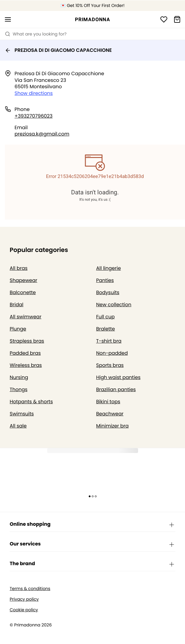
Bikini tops (108, 402)
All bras (19, 268)
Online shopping (92, 525)
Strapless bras (27, 341)
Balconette (23, 292)
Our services (92, 544)
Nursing (19, 377)
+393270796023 (34, 116)
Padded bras (25, 353)
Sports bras (110, 365)
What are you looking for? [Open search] (36, 34)
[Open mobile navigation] (8, 19)
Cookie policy (24, 610)
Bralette (106, 329)
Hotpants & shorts (31, 402)
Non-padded (112, 353)
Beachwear (110, 414)
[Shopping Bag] (177, 19)
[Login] (164, 19)
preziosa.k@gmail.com (42, 134)
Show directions (34, 93)
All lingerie (109, 268)
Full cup (106, 317)
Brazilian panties (116, 389)
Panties (105, 280)
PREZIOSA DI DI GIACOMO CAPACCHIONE (58, 50)
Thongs (19, 389)
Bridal (17, 305)
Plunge (18, 329)
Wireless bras (26, 365)
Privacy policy (24, 599)
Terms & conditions (30, 589)
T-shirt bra (109, 341)
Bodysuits (108, 292)
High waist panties (119, 377)
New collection (114, 305)
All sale (18, 426)
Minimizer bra (112, 426)
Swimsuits (22, 414)
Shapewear (23, 280)
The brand (92, 564)
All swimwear (26, 317)
